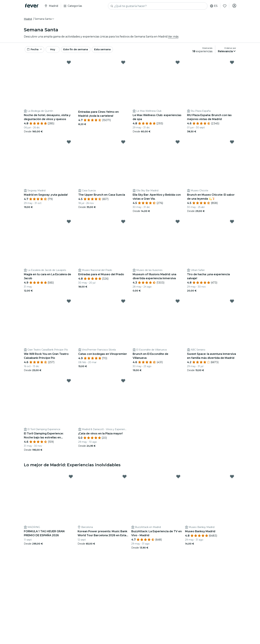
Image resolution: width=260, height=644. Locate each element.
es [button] (213, 6)
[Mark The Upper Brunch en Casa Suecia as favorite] (123, 145)
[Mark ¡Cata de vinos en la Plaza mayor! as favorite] (123, 384)
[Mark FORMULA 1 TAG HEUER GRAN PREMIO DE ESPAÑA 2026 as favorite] (71, 480)
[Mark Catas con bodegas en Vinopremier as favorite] (123, 304)
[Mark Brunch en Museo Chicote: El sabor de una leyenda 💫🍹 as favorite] (232, 145)
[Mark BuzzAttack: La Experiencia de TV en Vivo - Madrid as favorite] (178, 480)
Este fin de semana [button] (83, 52)
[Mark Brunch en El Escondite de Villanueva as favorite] (178, 304)
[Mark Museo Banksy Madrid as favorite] (232, 480)
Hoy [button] (57, 52)
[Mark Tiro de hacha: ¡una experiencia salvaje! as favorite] (232, 225)
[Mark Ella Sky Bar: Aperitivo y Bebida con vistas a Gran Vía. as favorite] (178, 145)
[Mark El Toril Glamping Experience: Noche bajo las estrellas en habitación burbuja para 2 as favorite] (69, 384)
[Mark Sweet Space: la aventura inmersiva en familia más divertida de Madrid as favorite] (232, 304)
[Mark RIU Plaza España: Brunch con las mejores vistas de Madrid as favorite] (232, 65)
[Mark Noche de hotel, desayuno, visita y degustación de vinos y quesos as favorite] (69, 65)
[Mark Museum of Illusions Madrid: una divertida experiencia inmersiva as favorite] (178, 225)
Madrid (28, 20)
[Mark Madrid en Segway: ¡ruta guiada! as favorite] (69, 145)
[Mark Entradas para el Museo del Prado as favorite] (123, 225)
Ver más (173, 38)
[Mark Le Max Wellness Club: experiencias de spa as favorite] (178, 65)
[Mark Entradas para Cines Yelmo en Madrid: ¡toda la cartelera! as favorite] (123, 65)
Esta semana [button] (112, 52)
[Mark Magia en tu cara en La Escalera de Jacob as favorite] (69, 225)
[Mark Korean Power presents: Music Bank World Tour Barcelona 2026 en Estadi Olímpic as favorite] (125, 480)
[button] (45, 20)
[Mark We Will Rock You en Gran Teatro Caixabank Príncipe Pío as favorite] (69, 304)
